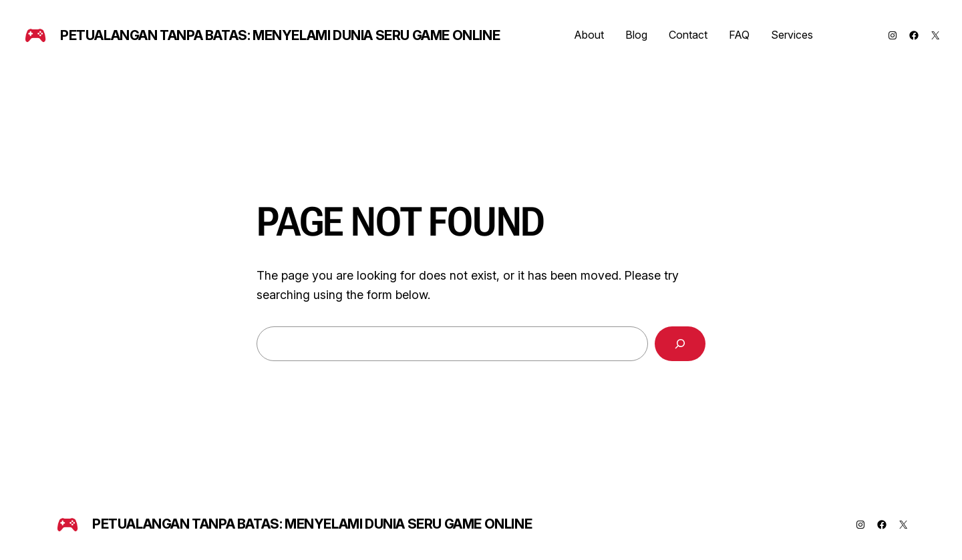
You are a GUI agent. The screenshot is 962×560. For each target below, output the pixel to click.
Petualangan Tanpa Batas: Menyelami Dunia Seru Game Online (280, 35)
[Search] (680, 344)
